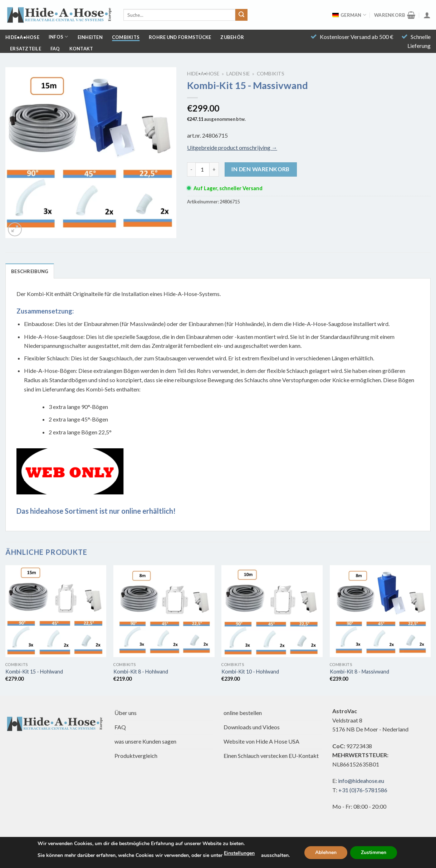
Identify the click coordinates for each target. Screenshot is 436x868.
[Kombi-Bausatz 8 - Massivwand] (380, 611)
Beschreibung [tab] (30, 271)
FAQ (55, 49)
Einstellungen (239, 853)
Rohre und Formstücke (180, 37)
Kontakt (81, 49)
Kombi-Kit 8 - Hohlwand (141, 672)
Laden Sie (238, 74)
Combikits (126, 37)
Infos (58, 37)
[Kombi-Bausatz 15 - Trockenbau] (56, 611)
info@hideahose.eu (361, 781)
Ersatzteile (26, 49)
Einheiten (90, 37)
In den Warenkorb (260, 169)
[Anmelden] (427, 15)
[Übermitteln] (241, 15)
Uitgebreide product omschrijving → (232, 147)
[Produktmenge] (202, 169)
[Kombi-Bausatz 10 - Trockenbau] (272, 611)
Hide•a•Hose (22, 37)
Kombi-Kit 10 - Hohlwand (250, 672)
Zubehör (232, 37)
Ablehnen (326, 852)
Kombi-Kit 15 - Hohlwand (34, 672)
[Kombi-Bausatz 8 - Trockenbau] (164, 611)
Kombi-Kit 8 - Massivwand (359, 672)
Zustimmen (374, 852)
